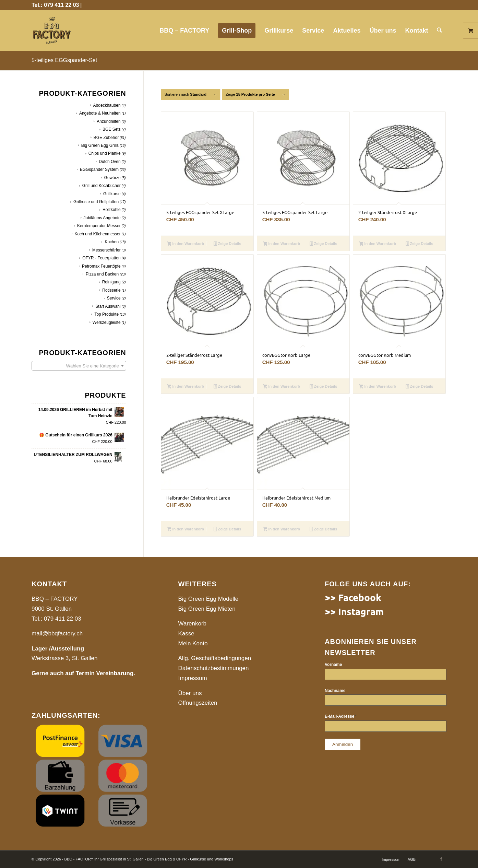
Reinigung (111, 282)
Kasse (186, 634)
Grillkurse (112, 194)
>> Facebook (353, 597)
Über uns (190, 693)
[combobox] (79, 366)
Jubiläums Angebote (102, 218)
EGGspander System (99, 169)
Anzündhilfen (109, 121)
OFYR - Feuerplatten (101, 258)
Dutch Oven (110, 162)
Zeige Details (228, 244)
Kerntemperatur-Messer (99, 226)
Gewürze (112, 178)
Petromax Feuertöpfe (101, 266)
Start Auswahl (108, 306)
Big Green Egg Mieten (207, 609)
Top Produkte (106, 314)
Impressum (193, 678)
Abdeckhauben (107, 105)
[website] (52, 31)
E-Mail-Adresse (340, 716)
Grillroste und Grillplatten (96, 202)
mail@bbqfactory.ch (57, 634)
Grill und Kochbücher (101, 186)
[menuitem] (185, 31)
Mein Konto (193, 643)
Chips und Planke (105, 153)
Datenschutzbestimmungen (214, 668)
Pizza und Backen (102, 274)
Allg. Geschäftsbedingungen (215, 658)
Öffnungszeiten (198, 703)
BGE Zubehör (106, 138)
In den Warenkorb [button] (186, 244)
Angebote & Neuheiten (100, 113)
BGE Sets (112, 129)
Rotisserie (111, 290)
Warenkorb (193, 624)
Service (114, 298)
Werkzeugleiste (107, 322)
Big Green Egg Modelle (208, 599)
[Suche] (440, 31)
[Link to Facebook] (441, 859)
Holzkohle (112, 210)
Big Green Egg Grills (100, 145)
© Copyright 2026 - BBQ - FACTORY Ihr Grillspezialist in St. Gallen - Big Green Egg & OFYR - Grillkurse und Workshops (132, 859)
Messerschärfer (106, 250)
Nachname (335, 691)
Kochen (112, 242)
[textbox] (79, 366)
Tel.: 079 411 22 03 (55, 5)
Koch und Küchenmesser (98, 234)
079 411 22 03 (63, 619)
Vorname (333, 665)
